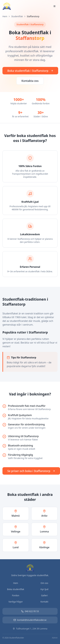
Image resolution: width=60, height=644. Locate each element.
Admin (55, 638)
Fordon (16, 595)
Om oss (44, 583)
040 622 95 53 (30, 611)
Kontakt (44, 602)
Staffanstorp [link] (33, 16)
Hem (5, 16)
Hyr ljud (44, 589)
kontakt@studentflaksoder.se (30, 620)
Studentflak (17, 16)
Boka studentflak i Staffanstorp (30, 71)
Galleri (44, 595)
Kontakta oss (30, 81)
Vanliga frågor (16, 602)
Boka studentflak (16, 589)
